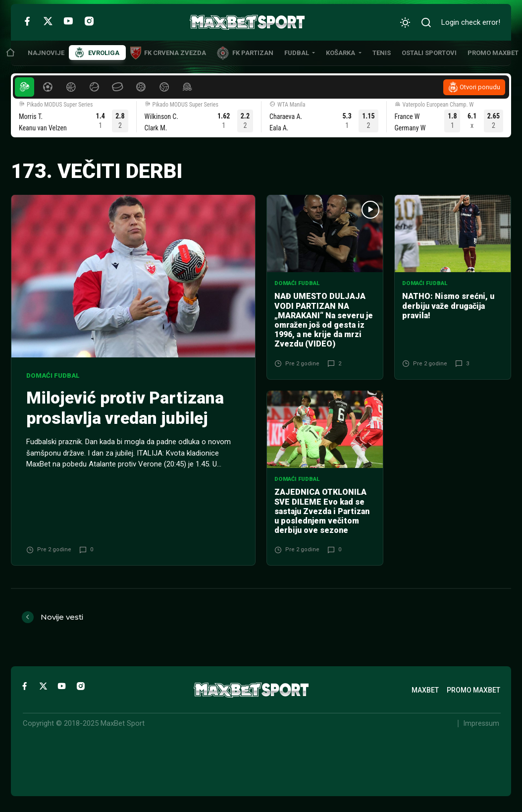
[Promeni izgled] (405, 23)
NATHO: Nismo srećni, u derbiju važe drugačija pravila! (448, 306)
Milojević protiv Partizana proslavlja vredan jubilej (125, 408)
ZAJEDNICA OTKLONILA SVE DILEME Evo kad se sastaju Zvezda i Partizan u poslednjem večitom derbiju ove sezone (322, 511)
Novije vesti (62, 617)
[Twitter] (48, 21)
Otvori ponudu (480, 87)
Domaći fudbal (53, 376)
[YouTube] (68, 21)
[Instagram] (89, 21)
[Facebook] (27, 21)
